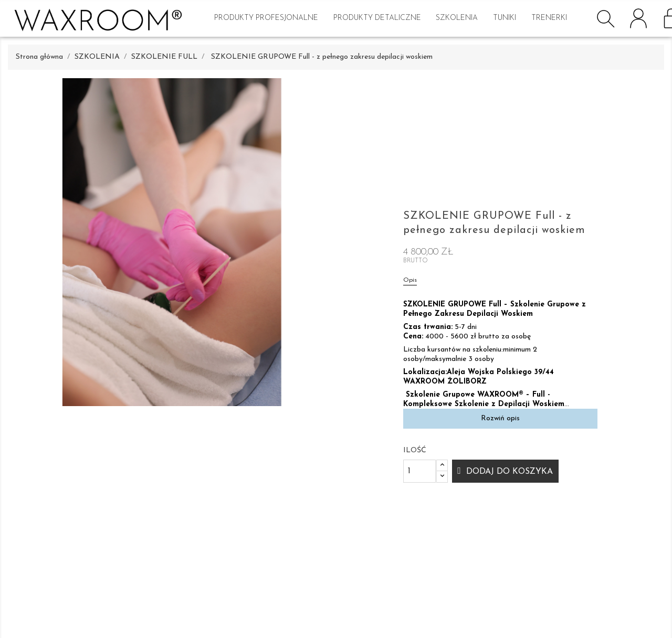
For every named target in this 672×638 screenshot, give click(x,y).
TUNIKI (505, 18)
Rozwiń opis (500, 418)
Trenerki (549, 18)
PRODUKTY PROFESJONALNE (266, 18)
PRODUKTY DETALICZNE (377, 18)
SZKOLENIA (457, 18)
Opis (410, 280)
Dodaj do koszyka (508, 472)
